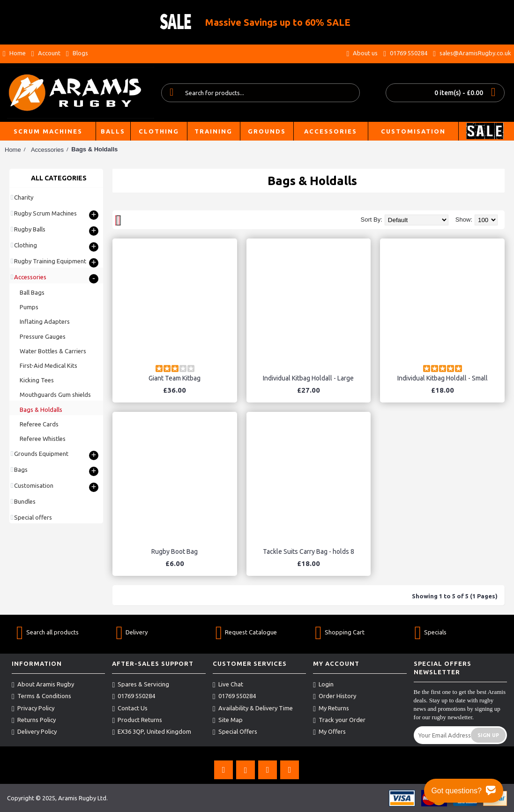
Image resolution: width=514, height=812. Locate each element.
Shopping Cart (340, 632)
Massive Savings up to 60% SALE (278, 22)
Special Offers (235, 732)
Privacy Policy (33, 708)
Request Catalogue (246, 632)
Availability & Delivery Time (253, 708)
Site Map (228, 720)
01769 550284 (134, 696)
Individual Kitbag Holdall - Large (308, 378)
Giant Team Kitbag (175, 378)
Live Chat (228, 685)
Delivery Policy (34, 732)
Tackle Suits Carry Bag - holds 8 (309, 551)
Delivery (132, 632)
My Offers (329, 732)
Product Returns (137, 720)
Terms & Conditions (41, 696)
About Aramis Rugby (43, 685)
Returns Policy (34, 720)
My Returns (331, 708)
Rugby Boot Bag (175, 551)
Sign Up (488, 735)
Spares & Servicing (141, 685)
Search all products (48, 632)
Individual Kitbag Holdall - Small (443, 378)
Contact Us (130, 708)
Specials (431, 632)
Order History (335, 696)
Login (323, 685)
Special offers (33, 517)
